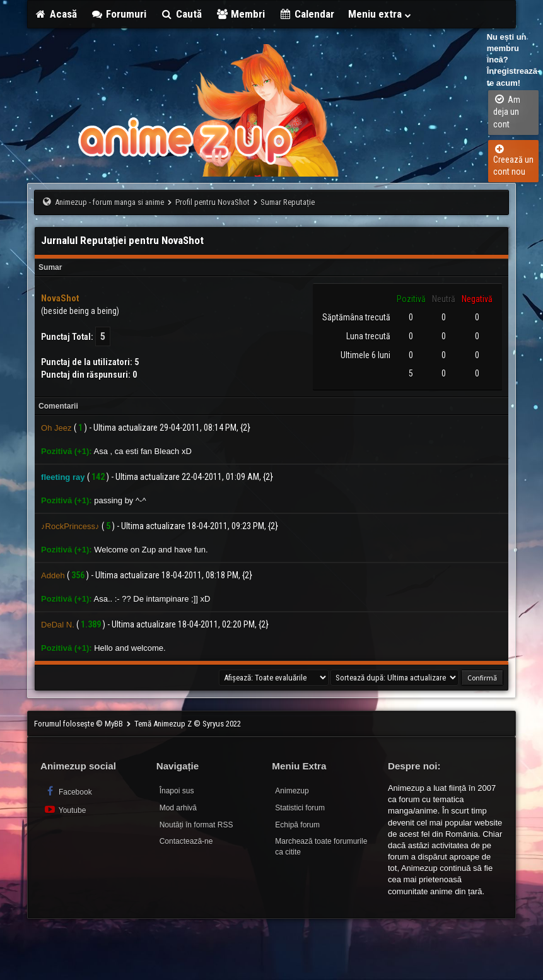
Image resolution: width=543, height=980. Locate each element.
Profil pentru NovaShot (213, 202)
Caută (181, 14)
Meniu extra (380, 14)
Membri (241, 14)
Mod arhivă (178, 808)
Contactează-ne (186, 841)
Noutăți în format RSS (196, 825)
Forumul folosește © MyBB (79, 724)
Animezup (292, 791)
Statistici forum (300, 808)
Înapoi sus (177, 791)
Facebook (68, 791)
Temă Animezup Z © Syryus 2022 (188, 724)
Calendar (307, 14)
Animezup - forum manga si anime (109, 202)
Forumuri (119, 14)
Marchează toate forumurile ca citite (321, 847)
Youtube (65, 809)
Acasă (55, 14)
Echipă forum (297, 825)
